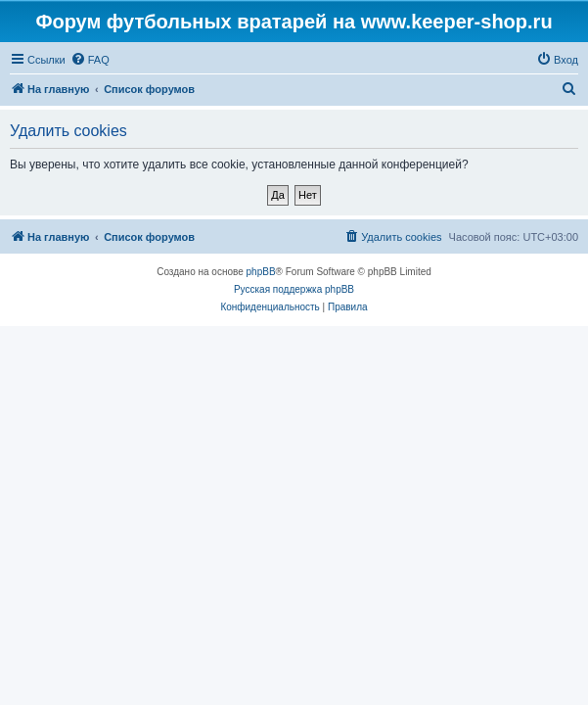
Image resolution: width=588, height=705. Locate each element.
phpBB (261, 272)
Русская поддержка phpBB (294, 289)
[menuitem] (90, 60)
